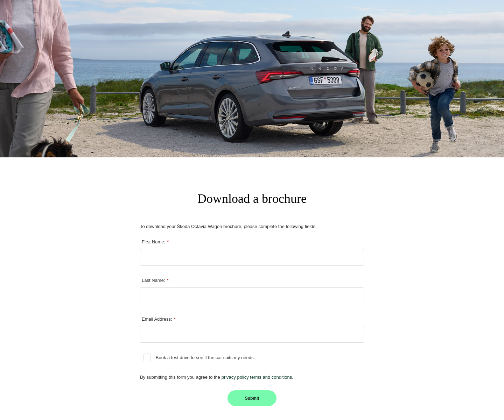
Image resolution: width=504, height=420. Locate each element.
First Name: (155, 242)
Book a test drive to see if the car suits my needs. (205, 358)
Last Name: (155, 280)
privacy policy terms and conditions (257, 377)
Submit (252, 398)
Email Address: (159, 319)
